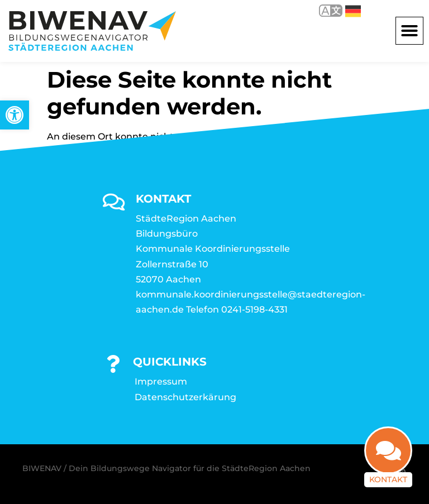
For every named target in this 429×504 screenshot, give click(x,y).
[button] (409, 31)
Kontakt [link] (388, 479)
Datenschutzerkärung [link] (185, 397)
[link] (15, 115)
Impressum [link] (161, 381)
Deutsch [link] (353, 11)
